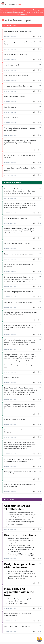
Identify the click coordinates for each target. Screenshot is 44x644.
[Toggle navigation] (40, 4)
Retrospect (11, 4)
